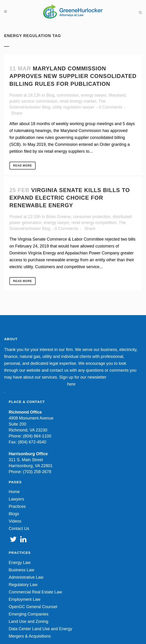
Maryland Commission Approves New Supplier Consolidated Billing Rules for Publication (73, 76)
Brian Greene (58, 217)
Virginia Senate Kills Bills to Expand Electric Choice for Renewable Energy (70, 198)
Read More (22, 166)
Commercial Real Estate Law (35, 592)
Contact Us (19, 529)
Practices (17, 506)
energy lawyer (94, 95)
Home (14, 492)
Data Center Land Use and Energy (40, 629)
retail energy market (78, 101)
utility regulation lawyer (73, 107)
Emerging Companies (29, 614)
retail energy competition (94, 223)
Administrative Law (26, 577)
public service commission (33, 101)
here (71, 384)
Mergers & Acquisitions (30, 636)
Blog (50, 95)
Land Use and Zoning (28, 621)
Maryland (117, 95)
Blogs (14, 514)
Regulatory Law (23, 585)
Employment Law (25, 599)
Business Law (21, 570)
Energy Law (20, 563)
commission (68, 95)
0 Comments (110, 107)
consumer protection (92, 217)
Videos (15, 521)
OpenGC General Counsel (33, 607)
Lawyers (16, 499)
